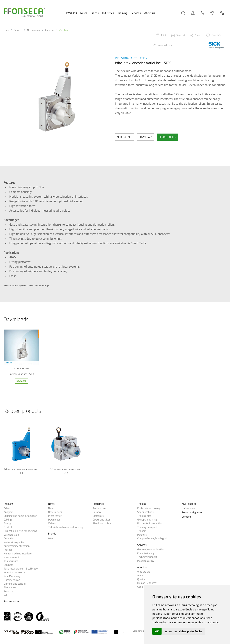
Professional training (149, 508)
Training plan (144, 516)
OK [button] (157, 631)
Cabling (8, 520)
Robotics (8, 591)
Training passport (147, 527)
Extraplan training (147, 520)
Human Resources (147, 583)
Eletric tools (10, 587)
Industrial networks (14, 572)
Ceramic (97, 512)
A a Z (51, 538)
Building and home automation (20, 516)
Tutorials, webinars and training (65, 527)
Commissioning (146, 553)
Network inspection (14, 542)
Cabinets (8, 565)
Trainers (142, 531)
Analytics (9, 512)
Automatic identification (17, 546)
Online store (189, 508)
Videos (52, 523)
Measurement (34, 30)
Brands (95, 13)
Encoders (50, 30)
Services (136, 13)
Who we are (144, 572)
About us (150, 13)
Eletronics (98, 516)
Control (8, 527)
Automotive (99, 508)
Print (164, 35)
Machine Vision (12, 580)
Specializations (145, 512)
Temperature (11, 561)
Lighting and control (15, 584)
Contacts (187, 517)
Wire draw (63, 30)
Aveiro (141, 575)
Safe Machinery (12, 576)
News (84, 13)
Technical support (147, 557)
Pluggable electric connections (20, 531)
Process (8, 550)
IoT (5, 595)
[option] (57, 97)
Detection (9, 538)
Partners (142, 535)
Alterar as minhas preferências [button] (184, 631)
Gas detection (11, 535)
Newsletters (55, 512)
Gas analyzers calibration (151, 549)
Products (72, 13)
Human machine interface (18, 554)
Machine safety (146, 561)
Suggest (181, 35)
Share (198, 35)
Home (6, 30)
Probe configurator (192, 513)
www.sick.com (165, 45)
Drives (7, 508)
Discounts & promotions (150, 523)
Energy (8, 523)
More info (216, 35)
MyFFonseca (189, 504)
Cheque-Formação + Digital (152, 538)
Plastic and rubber (103, 523)
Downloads (54, 520)
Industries (108, 13)
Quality (141, 579)
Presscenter (55, 516)
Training (122, 13)
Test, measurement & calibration (21, 569)
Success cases (11, 602)
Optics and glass (102, 520)
